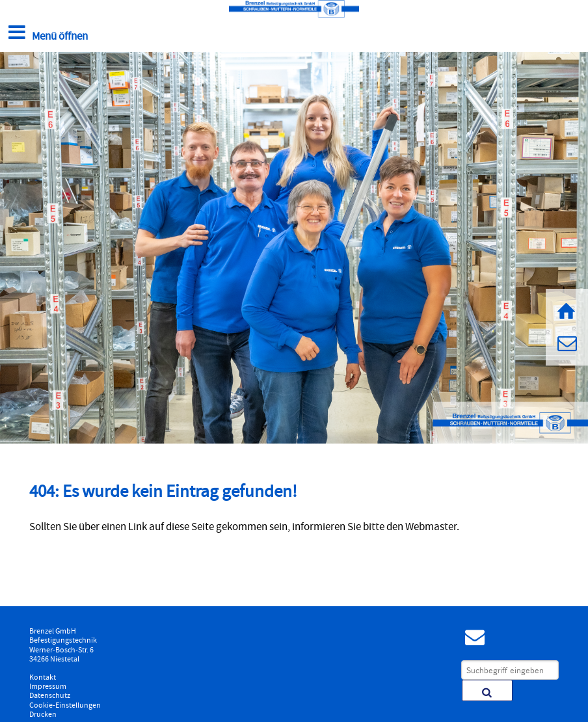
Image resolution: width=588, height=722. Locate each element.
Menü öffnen (46, 33)
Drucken (43, 715)
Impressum (48, 687)
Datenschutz (50, 696)
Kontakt (43, 678)
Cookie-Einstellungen (65, 706)
